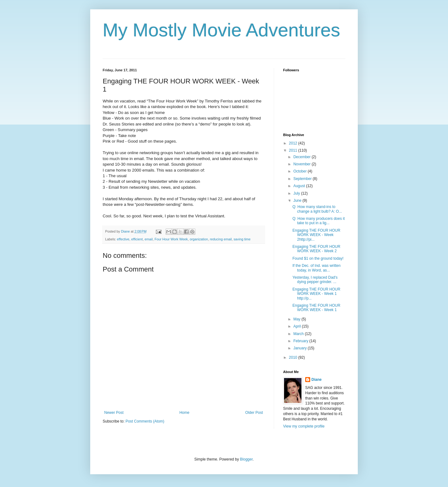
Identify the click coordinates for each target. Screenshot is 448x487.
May (297, 319)
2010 (294, 357)
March (299, 334)
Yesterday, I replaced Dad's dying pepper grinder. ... (315, 280)
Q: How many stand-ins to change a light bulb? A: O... (317, 209)
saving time (242, 239)
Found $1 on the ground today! (318, 258)
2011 (294, 150)
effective (123, 239)
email (149, 239)
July (297, 193)
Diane (317, 380)
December (303, 157)
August (300, 186)
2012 (294, 143)
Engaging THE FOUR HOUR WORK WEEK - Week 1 (316, 308)
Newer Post (114, 413)
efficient (137, 239)
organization (199, 239)
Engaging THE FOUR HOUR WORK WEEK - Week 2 (316, 249)
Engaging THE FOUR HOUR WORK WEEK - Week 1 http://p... (316, 294)
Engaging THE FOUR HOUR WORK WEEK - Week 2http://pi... (316, 235)
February (301, 341)
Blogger (246, 459)
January (301, 348)
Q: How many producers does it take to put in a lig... (319, 221)
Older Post (254, 413)
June (298, 201)
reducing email (221, 239)
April (298, 326)
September (303, 179)
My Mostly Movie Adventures (222, 30)
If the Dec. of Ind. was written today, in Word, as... (317, 268)
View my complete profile (304, 426)
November (303, 164)
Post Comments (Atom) (145, 421)
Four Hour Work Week (171, 239)
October (301, 171)
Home (184, 413)
